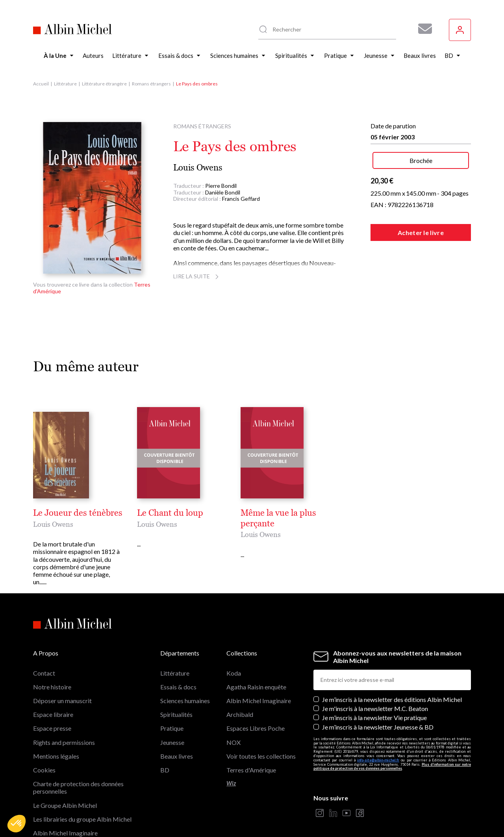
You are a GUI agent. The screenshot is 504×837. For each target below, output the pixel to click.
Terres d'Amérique (251, 732)
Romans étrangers (151, 84)
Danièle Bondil (223, 192)
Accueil (41, 84)
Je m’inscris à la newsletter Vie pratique (374, 680)
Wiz (231, 745)
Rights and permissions (64, 705)
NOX (233, 705)
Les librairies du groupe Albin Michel (82, 781)
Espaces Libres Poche (256, 691)
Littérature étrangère (104, 84)
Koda (234, 635)
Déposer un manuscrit (62, 663)
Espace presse (52, 691)
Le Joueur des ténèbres (78, 513)
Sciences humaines (185, 663)
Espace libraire (53, 677)
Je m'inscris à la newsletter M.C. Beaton (375, 671)
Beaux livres (177, 718)
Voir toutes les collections (261, 718)
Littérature (65, 84)
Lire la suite (197, 276)
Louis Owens (198, 168)
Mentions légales (56, 718)
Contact (44, 635)
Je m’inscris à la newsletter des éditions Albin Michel (392, 662)
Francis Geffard (241, 199)
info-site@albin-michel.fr (378, 722)
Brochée (421, 160)
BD (165, 732)
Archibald (240, 677)
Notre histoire (52, 649)
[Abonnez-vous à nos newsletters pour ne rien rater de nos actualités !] (422, 29)
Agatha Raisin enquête (256, 649)
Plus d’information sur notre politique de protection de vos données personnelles (392, 729)
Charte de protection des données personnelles (78, 750)
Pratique (172, 691)
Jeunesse (172, 705)
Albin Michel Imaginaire (65, 795)
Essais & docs (178, 649)
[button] (17, 824)
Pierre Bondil (221, 186)
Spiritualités (176, 677)
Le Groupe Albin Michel (65, 768)
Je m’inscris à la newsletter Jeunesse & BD (378, 689)
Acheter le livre (421, 232)
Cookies (44, 732)
